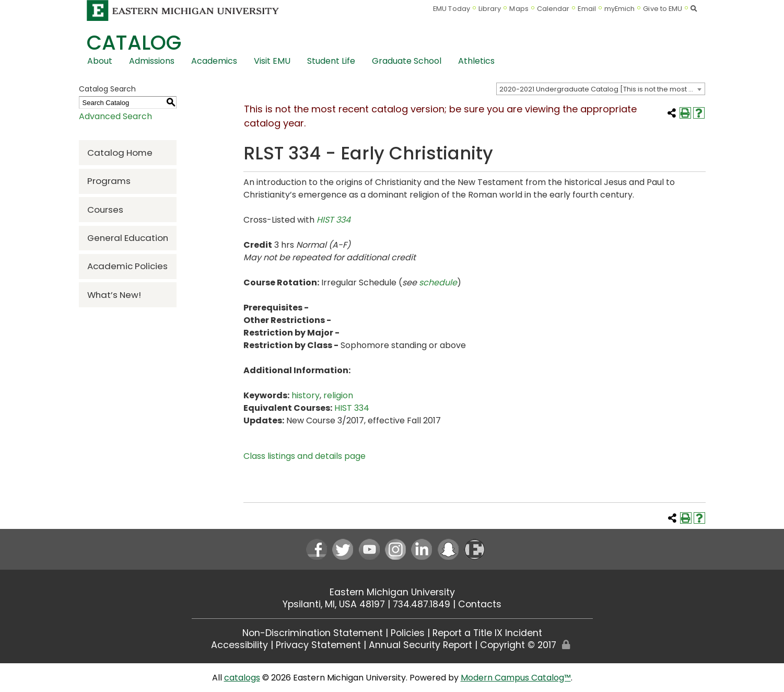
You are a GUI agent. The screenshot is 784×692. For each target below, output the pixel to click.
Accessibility (239, 645)
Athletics (476, 61)
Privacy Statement (318, 645)
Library (490, 9)
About (100, 61)
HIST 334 (334, 220)
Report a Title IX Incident (487, 633)
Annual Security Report (420, 645)
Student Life (331, 61)
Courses (105, 210)
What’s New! (114, 295)
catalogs (242, 678)
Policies (408, 633)
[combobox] (601, 89)
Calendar (553, 9)
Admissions (152, 61)
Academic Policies (127, 266)
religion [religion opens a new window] (338, 395)
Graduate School (407, 61)
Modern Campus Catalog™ (516, 678)
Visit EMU (272, 61)
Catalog (134, 43)
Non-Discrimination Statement (313, 633)
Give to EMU (663, 9)
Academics (214, 61)
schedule (438, 282)
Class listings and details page (305, 456)
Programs (109, 181)
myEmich (620, 9)
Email (587, 9)
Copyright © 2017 (518, 645)
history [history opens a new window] (306, 395)
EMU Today (452, 9)
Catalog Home (120, 153)
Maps (519, 9)
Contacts (480, 604)
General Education (128, 238)
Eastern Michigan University (392, 592)
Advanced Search (115, 116)
